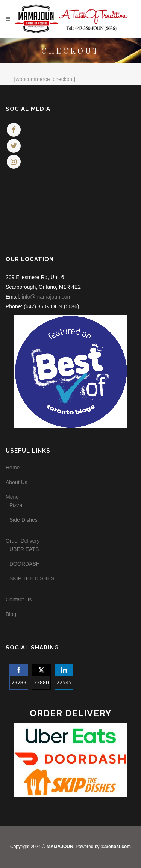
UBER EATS (24, 549)
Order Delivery (23, 541)
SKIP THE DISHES (32, 578)
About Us (17, 482)
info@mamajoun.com (47, 297)
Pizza (16, 505)
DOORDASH (25, 564)
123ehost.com (116, 847)
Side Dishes (23, 520)
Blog (11, 614)
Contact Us (19, 599)
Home (13, 468)
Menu (12, 497)
